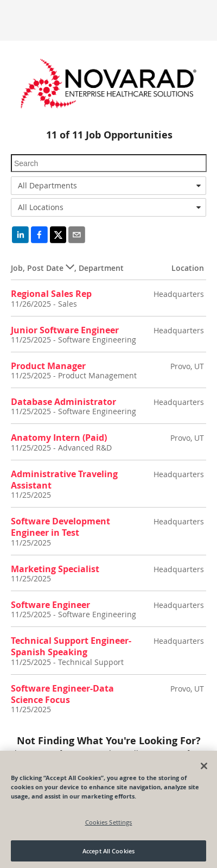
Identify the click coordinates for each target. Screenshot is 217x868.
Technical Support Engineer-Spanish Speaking (71, 646)
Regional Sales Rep (51, 294)
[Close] (204, 769)
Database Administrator (63, 402)
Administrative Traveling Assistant (64, 480)
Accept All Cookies (108, 854)
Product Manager (48, 366)
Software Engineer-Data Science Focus (62, 694)
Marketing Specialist (55, 569)
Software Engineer (50, 605)
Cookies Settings (109, 825)
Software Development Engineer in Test (60, 527)
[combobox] (108, 186)
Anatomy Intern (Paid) (59, 438)
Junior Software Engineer (65, 330)
